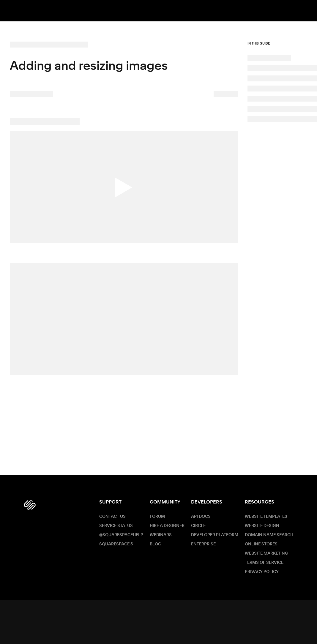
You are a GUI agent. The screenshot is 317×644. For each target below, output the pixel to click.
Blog (156, 544)
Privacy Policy (262, 572)
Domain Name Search (269, 535)
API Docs (201, 517)
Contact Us (112, 517)
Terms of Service (264, 563)
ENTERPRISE (203, 544)
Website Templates (266, 517)
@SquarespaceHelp (121, 535)
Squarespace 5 (116, 544)
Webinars (161, 535)
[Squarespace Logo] (30, 505)
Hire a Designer (167, 526)
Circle (198, 526)
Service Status (116, 526)
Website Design (262, 526)
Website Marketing (266, 553)
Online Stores (261, 544)
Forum (157, 517)
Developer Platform (215, 535)
